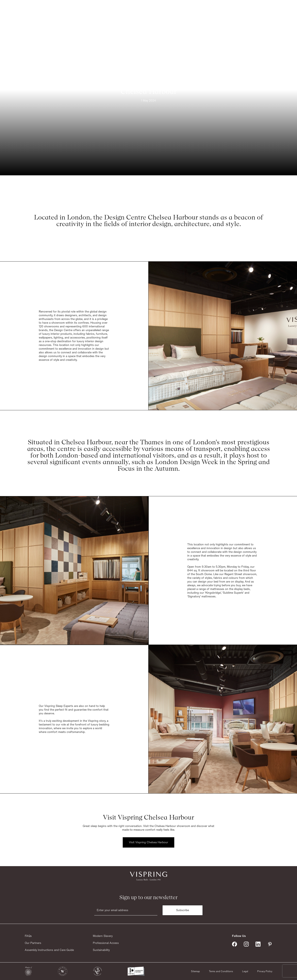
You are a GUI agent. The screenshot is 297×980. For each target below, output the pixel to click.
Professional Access (106, 943)
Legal (245, 971)
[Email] (126, 910)
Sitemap (195, 971)
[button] (28, 971)
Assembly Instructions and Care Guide (49, 950)
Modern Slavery (103, 936)
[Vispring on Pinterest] (270, 944)
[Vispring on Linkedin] (258, 944)
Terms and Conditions (221, 971)
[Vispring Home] (148, 10)
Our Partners (33, 943)
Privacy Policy (265, 971)
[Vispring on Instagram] (246, 944)
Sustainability (101, 950)
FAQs (28, 936)
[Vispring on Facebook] (235, 944)
